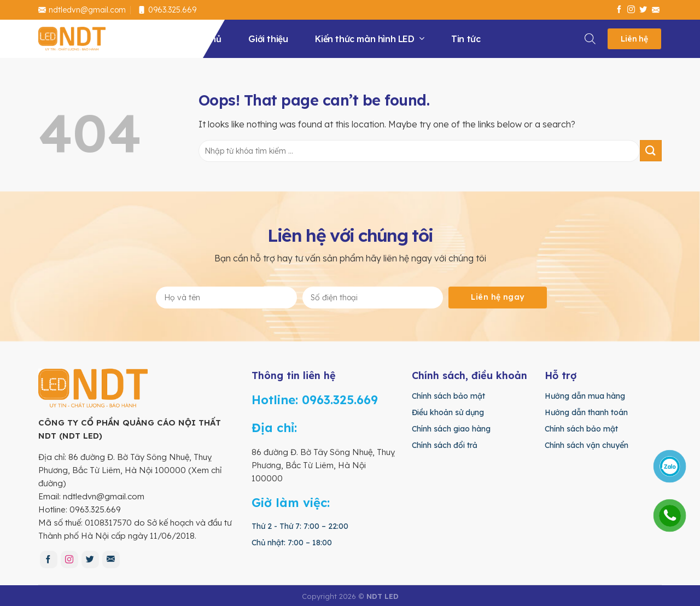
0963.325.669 (167, 10)
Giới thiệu (268, 39)
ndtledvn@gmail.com (82, 10)
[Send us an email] (656, 10)
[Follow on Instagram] (631, 10)
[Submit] (651, 151)
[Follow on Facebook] (619, 10)
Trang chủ (199, 39)
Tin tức (466, 39)
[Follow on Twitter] (643, 10)
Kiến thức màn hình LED (369, 39)
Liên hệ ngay (497, 297)
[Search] (591, 37)
